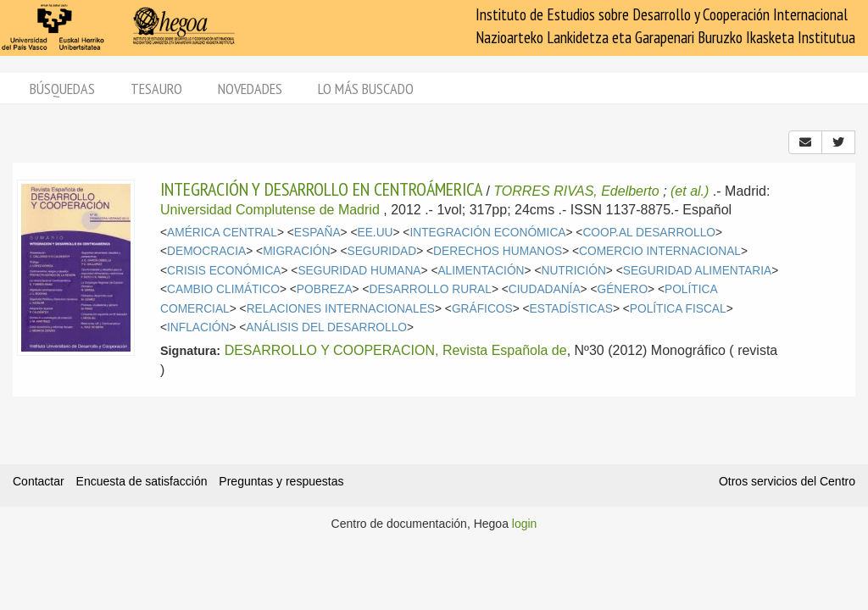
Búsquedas (62, 89)
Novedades (250, 89)
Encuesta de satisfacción (142, 481)
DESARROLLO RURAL (430, 289)
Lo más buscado (366, 89)
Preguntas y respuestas (281, 481)
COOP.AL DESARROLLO (649, 233)
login (525, 524)
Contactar (39, 481)
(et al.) (690, 191)
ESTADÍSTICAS (571, 309)
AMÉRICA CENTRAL (222, 233)
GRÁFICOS (482, 309)
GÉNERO (622, 289)
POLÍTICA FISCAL (678, 309)
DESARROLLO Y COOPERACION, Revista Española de (396, 350)
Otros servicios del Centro (787, 481)
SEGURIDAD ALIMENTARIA (697, 271)
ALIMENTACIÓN (481, 271)
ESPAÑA (317, 233)
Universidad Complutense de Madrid (270, 210)
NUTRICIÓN (573, 271)
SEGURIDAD (381, 251)
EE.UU (375, 233)
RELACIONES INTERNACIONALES (341, 309)
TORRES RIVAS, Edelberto (576, 191)
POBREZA (325, 289)
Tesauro (156, 89)
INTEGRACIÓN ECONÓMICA (487, 233)
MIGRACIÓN (296, 251)
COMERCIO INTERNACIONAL (660, 251)
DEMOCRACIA (206, 251)
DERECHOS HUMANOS (498, 251)
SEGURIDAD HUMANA (359, 271)
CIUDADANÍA (545, 289)
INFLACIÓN (198, 327)
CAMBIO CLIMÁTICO (223, 289)
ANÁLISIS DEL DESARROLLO (326, 327)
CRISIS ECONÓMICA (224, 271)
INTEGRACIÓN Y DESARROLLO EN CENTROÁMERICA (321, 189)
